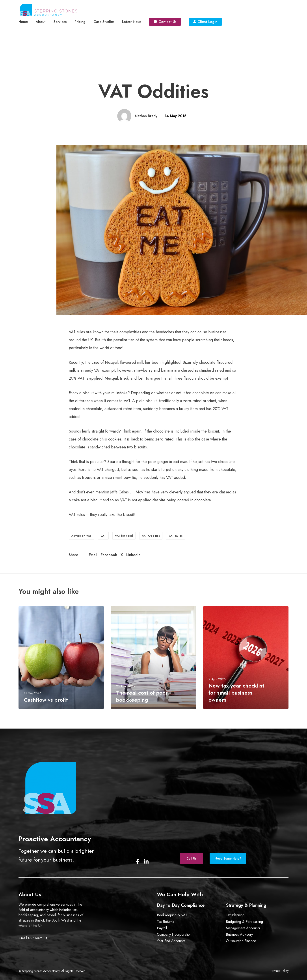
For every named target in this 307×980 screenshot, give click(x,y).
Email (93, 555)
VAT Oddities (151, 536)
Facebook (109, 555)
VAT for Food (124, 536)
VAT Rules (176, 536)
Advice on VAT (82, 536)
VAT (103, 536)
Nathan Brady (146, 116)
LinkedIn (133, 555)
